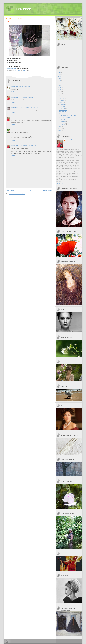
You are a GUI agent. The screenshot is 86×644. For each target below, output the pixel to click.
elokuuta (62, 103)
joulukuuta (62, 95)
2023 (60, 73)
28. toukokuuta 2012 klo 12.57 (28, 146)
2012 (60, 93)
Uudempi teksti (10, 190)
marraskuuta (63, 97)
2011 (60, 127)
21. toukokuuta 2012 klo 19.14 (30, 108)
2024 (60, 71)
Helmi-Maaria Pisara (17, 108)
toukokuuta (62, 108)
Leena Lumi (15, 97)
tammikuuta (63, 125)
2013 (60, 91)
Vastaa (13, 92)
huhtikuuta (62, 119)
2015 (60, 88)
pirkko (13, 87)
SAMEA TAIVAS (63, 110)
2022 (60, 75)
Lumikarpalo (24, 9)
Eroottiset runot (12, 68)
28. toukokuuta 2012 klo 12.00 (37, 130)
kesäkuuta (62, 106)
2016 (60, 86)
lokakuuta (62, 99)
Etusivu (29, 190)
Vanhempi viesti (48, 190)
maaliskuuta (63, 121)
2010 (60, 129)
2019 (60, 80)
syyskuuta (62, 101)
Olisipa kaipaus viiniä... (65, 114)
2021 (60, 76)
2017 (60, 84)
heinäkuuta (62, 104)
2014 (60, 90)
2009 (60, 131)
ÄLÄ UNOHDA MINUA (65, 117)
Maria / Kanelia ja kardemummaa (20, 130)
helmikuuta (62, 123)
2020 (60, 78)
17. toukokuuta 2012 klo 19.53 (28, 97)
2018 (60, 82)
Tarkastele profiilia (61, 183)
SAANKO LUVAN (64, 112)
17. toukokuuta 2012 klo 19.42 (23, 87)
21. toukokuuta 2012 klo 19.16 (28, 118)
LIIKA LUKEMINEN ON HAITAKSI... (68, 116)
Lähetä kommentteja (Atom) (17, 194)
